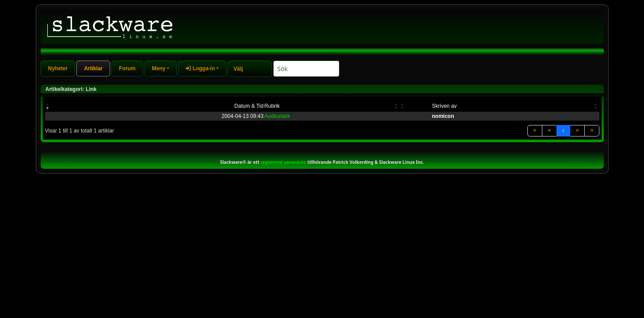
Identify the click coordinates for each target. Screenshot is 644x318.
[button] (48, 106)
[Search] (306, 69)
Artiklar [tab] (93, 68)
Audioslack (277, 116)
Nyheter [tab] (58, 68)
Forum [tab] (127, 68)
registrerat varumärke (284, 162)
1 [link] (563, 131)
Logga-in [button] (200, 68)
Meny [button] (159, 68)
